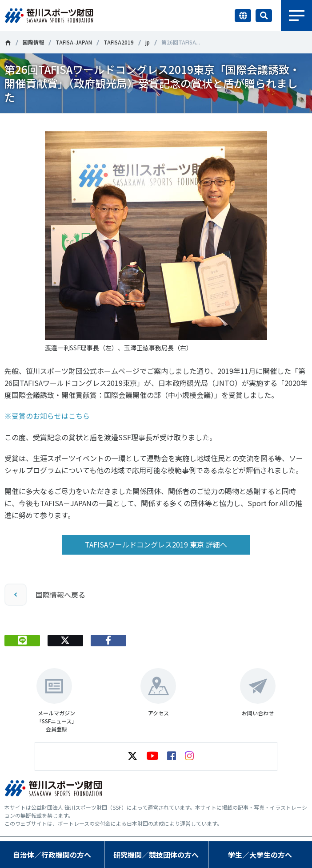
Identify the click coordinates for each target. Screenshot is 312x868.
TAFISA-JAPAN (74, 42)
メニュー (296, 16)
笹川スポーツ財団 (8, 43)
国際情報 (33, 42)
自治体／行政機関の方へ (52, 855)
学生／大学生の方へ (260, 855)
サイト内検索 (264, 16)
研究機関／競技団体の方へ (156, 855)
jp (148, 42)
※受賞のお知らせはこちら (47, 416)
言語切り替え (243, 16)
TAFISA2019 (119, 42)
